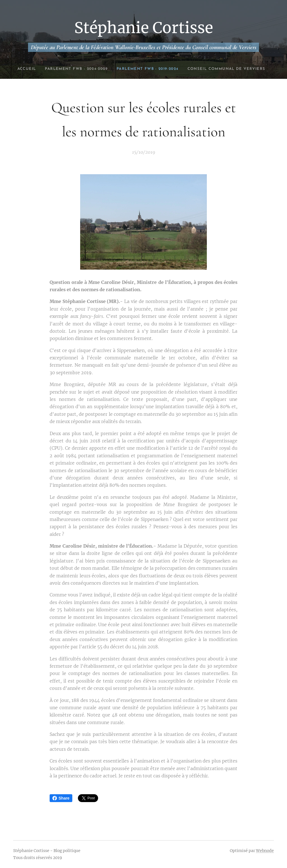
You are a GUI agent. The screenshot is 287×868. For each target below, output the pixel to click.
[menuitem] (50, 69)
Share (61, 798)
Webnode (265, 851)
